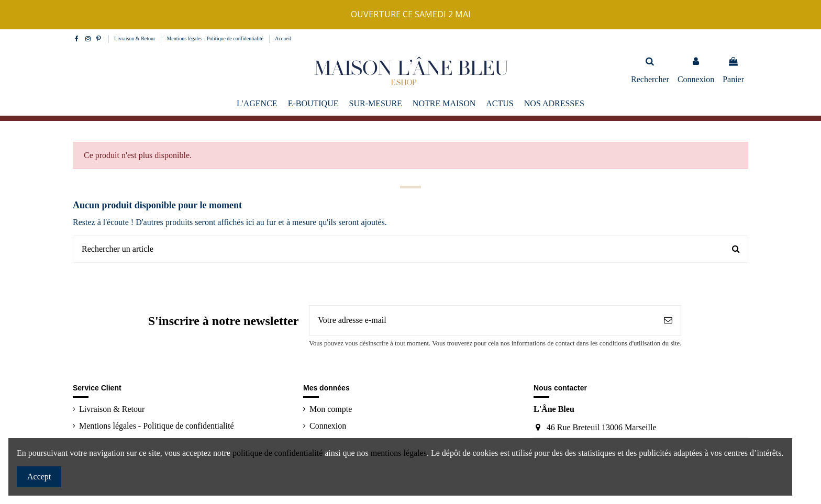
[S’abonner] (668, 320)
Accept (39, 477)
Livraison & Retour (135, 38)
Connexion (328, 426)
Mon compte (331, 409)
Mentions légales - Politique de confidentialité (215, 38)
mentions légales (399, 453)
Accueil (283, 38)
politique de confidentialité (278, 453)
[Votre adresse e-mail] (482, 320)
